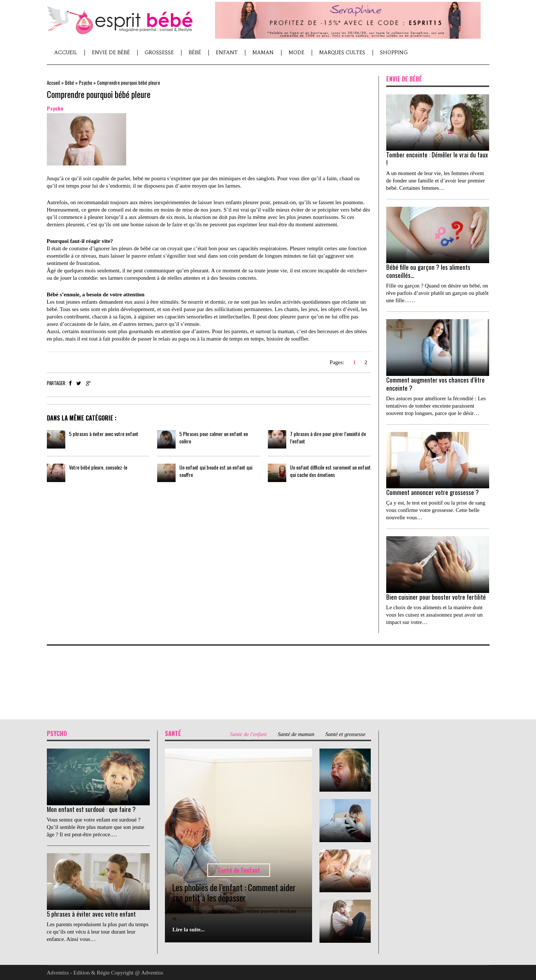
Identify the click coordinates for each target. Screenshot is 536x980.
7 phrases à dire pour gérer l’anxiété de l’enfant (328, 437)
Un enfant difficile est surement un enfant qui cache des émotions (330, 471)
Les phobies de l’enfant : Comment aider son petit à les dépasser (234, 893)
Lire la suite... (189, 930)
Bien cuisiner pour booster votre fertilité (436, 597)
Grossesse (159, 53)
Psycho (86, 83)
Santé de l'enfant (239, 870)
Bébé (195, 53)
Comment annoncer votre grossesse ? (433, 492)
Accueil (66, 53)
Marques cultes (342, 53)
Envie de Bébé (111, 53)
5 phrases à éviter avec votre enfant (104, 434)
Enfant (227, 53)
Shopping (394, 53)
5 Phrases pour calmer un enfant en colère (214, 437)
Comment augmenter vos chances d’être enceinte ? (435, 384)
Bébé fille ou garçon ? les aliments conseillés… (428, 271)
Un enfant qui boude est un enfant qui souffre (216, 471)
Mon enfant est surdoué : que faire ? (91, 809)
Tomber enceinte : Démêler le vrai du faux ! (437, 159)
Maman (263, 53)
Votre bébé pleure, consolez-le (98, 467)
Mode (296, 53)
